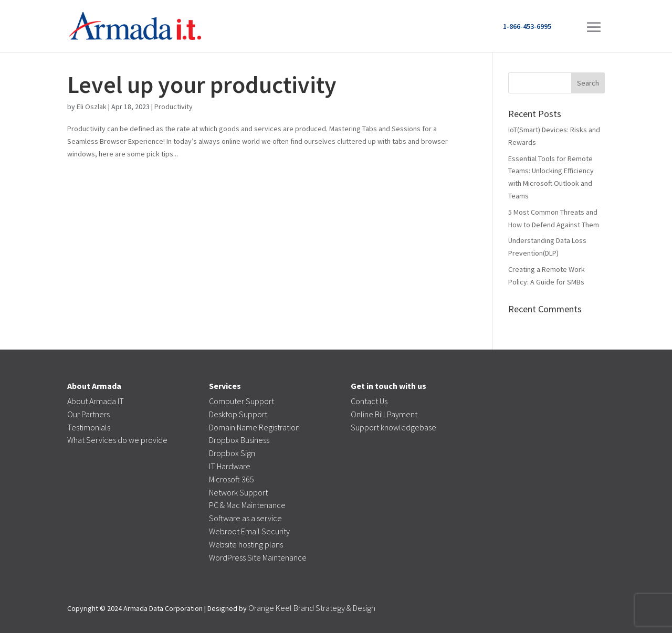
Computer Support (241, 401)
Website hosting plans (246, 544)
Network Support (238, 492)
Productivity (174, 107)
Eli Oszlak (92, 107)
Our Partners (88, 414)
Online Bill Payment (384, 414)
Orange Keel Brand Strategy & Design (312, 608)
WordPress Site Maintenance (258, 557)
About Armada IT (96, 401)
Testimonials (89, 427)
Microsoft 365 (232, 479)
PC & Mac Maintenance (247, 505)
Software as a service (245, 518)
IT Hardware (230, 466)
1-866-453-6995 (527, 26)
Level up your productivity (202, 84)
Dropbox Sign (232, 453)
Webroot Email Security (249, 531)
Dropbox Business (239, 440)
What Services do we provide (117, 440)
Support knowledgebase (393, 427)
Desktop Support (238, 414)
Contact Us (369, 401)
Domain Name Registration (254, 427)
